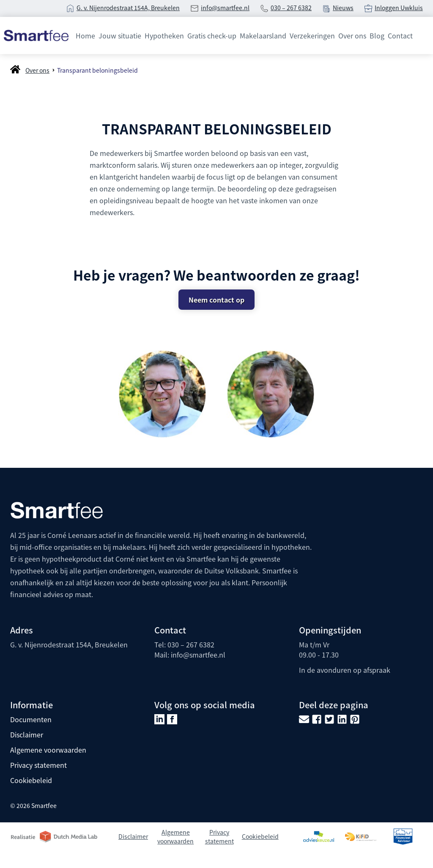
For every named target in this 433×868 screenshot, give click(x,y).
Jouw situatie (120, 35)
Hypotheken (164, 35)
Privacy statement (38, 765)
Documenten (31, 719)
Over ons (352, 35)
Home (85, 35)
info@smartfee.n (197, 655)
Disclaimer (27, 734)
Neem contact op (216, 300)
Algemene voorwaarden (48, 750)
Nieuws (343, 8)
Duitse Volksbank (232, 570)
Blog (377, 35)
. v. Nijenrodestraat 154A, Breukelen (130, 8)
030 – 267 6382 (291, 8)
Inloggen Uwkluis (399, 8)
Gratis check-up (212, 35)
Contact (400, 35)
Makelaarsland (263, 35)
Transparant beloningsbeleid (97, 70)
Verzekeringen (312, 35)
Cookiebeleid (31, 780)
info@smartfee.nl (225, 8)
